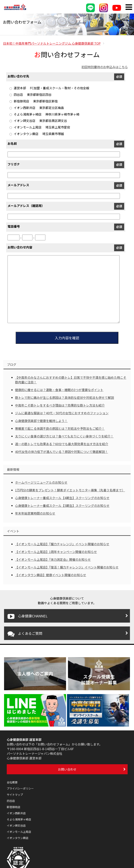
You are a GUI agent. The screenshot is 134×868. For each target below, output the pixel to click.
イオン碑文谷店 (16, 825)
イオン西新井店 (16, 813)
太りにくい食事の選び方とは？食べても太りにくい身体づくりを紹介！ (64, 436)
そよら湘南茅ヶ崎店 (19, 819)
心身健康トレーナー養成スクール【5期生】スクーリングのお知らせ (62, 505)
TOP (52, 43)
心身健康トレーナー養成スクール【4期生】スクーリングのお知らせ (62, 498)
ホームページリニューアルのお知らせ (41, 482)
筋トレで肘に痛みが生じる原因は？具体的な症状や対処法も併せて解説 (64, 397)
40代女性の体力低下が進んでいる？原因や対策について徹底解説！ (61, 452)
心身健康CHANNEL (28, 616)
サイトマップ (15, 795)
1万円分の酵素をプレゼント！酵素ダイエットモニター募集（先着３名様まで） (70, 490)
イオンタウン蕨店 (18, 838)
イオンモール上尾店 (19, 832)
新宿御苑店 (14, 807)
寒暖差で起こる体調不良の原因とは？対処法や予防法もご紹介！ (60, 428)
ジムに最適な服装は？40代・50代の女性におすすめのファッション (62, 413)
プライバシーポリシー (20, 788)
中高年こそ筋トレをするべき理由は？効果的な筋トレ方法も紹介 (60, 405)
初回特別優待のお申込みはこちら (105, 67)
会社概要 (12, 782)
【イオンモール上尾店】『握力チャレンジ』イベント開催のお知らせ (62, 544)
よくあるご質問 (25, 634)
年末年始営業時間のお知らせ (35, 513)
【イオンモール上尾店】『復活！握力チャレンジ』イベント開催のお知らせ (67, 567)
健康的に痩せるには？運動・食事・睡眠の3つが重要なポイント (59, 390)
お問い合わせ (67, 769)
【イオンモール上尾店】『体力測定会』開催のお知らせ (53, 559)
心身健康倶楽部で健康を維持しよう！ (41, 421)
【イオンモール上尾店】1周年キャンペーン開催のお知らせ (56, 552)
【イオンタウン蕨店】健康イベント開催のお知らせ (51, 575)
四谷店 (11, 801)
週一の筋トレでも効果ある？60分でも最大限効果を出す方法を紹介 (62, 444)
